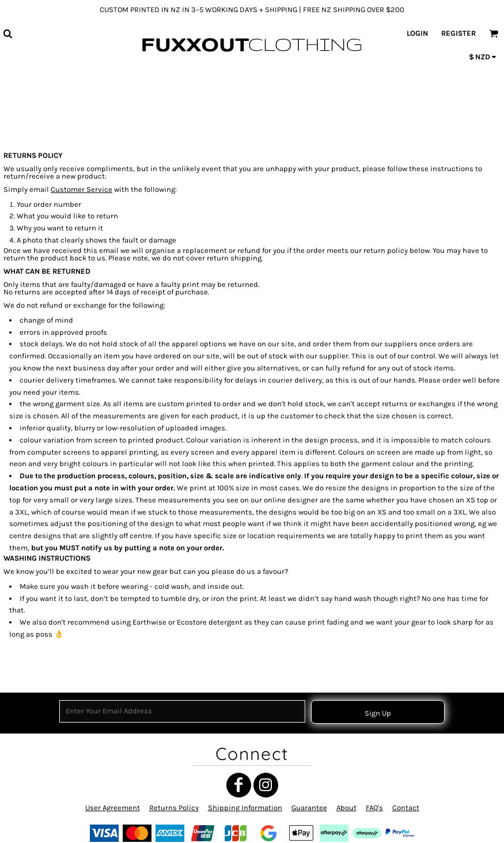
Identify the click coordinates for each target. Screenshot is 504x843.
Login (417, 33)
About (346, 808)
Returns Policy (174, 808)
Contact (406, 808)
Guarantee (309, 808)
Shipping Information (245, 808)
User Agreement (113, 808)
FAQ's (374, 808)
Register (458, 33)
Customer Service (82, 189)
